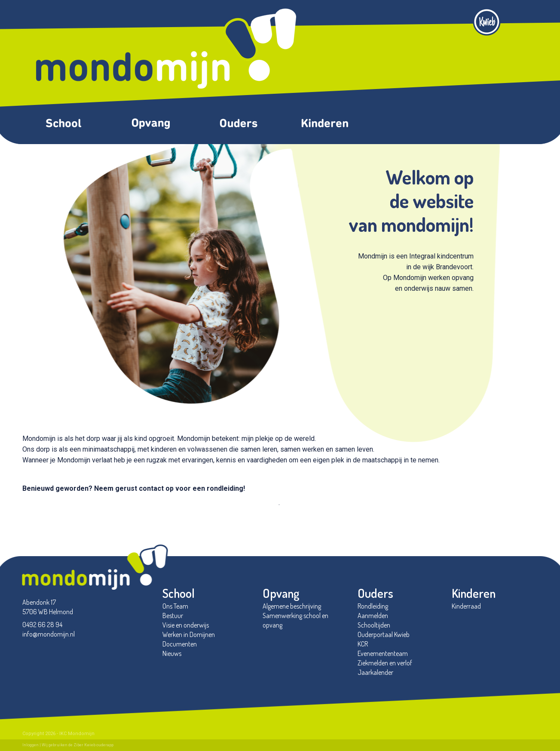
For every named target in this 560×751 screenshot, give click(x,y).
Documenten (180, 644)
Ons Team (175, 606)
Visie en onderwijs (186, 625)
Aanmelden (373, 616)
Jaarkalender (375, 672)
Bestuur (173, 616)
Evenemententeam (383, 653)
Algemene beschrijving (292, 606)
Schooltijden (374, 625)
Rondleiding (373, 606)
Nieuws (173, 653)
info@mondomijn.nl (49, 634)
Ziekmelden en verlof (385, 663)
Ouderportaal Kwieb (384, 634)
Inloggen (31, 745)
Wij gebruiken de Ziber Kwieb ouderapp (78, 745)
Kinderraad (466, 606)
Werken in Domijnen (189, 634)
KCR (363, 644)
